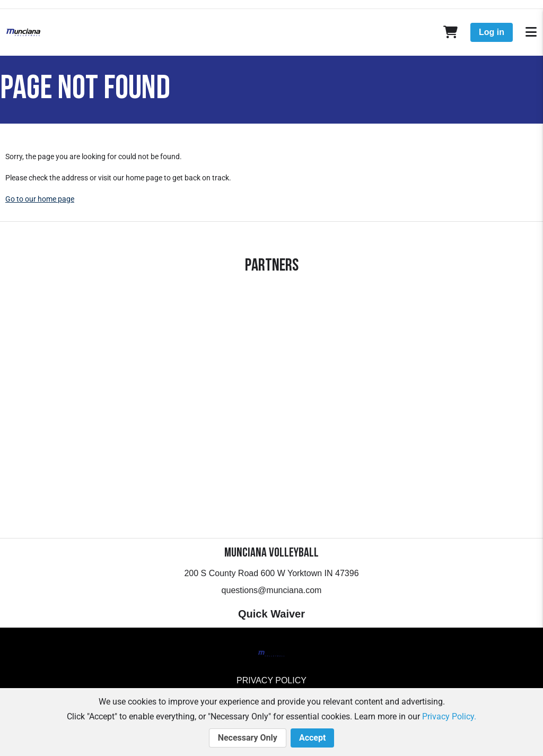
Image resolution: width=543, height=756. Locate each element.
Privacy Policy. (449, 716)
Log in (492, 32)
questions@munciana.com (272, 590)
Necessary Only (248, 738)
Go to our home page (40, 199)
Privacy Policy (271, 680)
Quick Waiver (271, 614)
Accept (312, 738)
